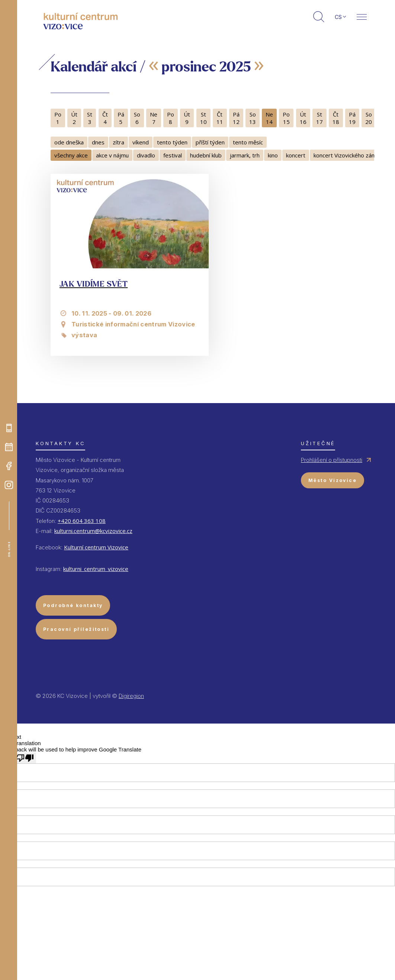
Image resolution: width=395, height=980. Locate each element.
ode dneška (69, 142)
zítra (118, 142)
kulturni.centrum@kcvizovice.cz (93, 531)
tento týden (172, 142)
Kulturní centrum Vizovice (96, 547)
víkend (141, 142)
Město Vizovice (333, 480)
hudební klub (206, 155)
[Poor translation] (25, 758)
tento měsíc (248, 142)
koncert (296, 155)
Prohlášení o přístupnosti (332, 460)
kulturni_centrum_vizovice (96, 569)
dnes (98, 142)
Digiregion (131, 696)
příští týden (210, 142)
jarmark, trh (245, 155)
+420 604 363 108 (82, 521)
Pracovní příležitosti (76, 629)
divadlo (146, 155)
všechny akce (71, 155)
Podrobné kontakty (73, 605)
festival (173, 155)
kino (273, 155)
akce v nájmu (112, 155)
